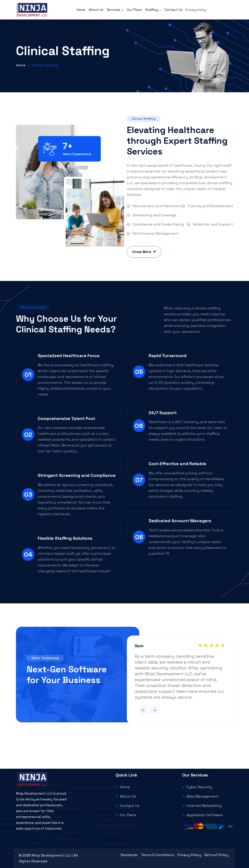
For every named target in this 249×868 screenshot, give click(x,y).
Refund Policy (216, 855)
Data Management (200, 796)
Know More (144, 252)
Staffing (153, 10)
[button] (143, 710)
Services (115, 10)
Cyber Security (197, 787)
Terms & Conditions (158, 855)
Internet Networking (202, 806)
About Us (96, 10)
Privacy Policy (196, 10)
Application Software (202, 815)
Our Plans (134, 10)
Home (81, 10)
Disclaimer (129, 855)
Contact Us (173, 10)
